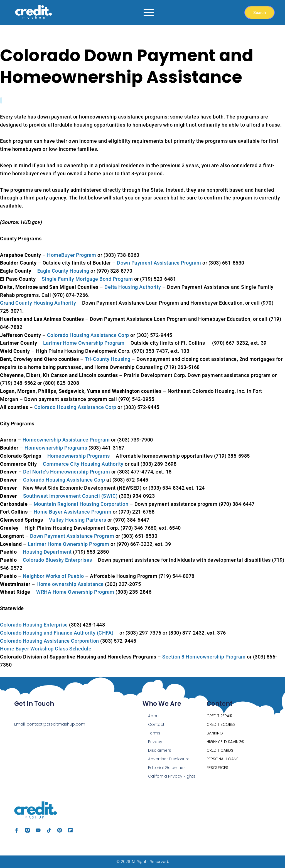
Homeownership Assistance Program (66, 440)
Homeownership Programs (56, 448)
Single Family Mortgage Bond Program (87, 279)
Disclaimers (160, 750)
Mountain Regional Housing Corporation (81, 504)
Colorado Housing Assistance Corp (88, 335)
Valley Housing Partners (78, 520)
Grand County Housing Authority (38, 303)
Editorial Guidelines (167, 768)
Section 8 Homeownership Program (204, 657)
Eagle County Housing (63, 271)
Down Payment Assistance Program (159, 263)
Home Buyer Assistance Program (73, 512)
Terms (154, 733)
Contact (156, 724)
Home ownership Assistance (70, 584)
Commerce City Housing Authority (83, 464)
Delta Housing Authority (133, 287)
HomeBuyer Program (72, 255)
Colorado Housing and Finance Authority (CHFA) (57, 633)
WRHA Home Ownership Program (75, 592)
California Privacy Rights (172, 776)
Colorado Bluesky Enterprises (57, 560)
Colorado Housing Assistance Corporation (50, 641)
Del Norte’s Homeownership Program (67, 472)
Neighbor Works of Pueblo (53, 576)
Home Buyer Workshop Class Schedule (46, 649)
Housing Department (47, 552)
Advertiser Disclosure (169, 759)
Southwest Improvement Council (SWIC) (70, 496)
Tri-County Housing (108, 359)
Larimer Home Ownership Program (84, 343)
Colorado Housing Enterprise (34, 625)
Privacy (155, 742)
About (154, 716)
